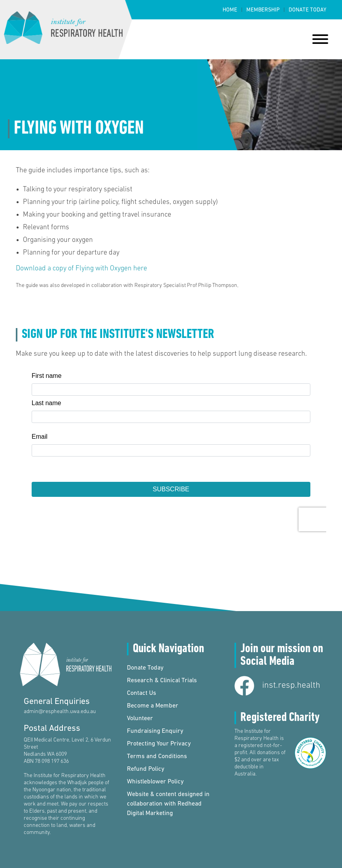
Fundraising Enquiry (155, 731)
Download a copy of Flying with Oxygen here (81, 269)
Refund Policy (146, 769)
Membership (263, 10)
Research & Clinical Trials (162, 681)
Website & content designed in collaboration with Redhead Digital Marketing (168, 804)
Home (230, 10)
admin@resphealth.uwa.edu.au (60, 712)
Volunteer (140, 719)
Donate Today (307, 10)
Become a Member (153, 706)
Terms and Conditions (157, 757)
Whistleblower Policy (155, 782)
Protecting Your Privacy (159, 744)
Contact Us (142, 693)
